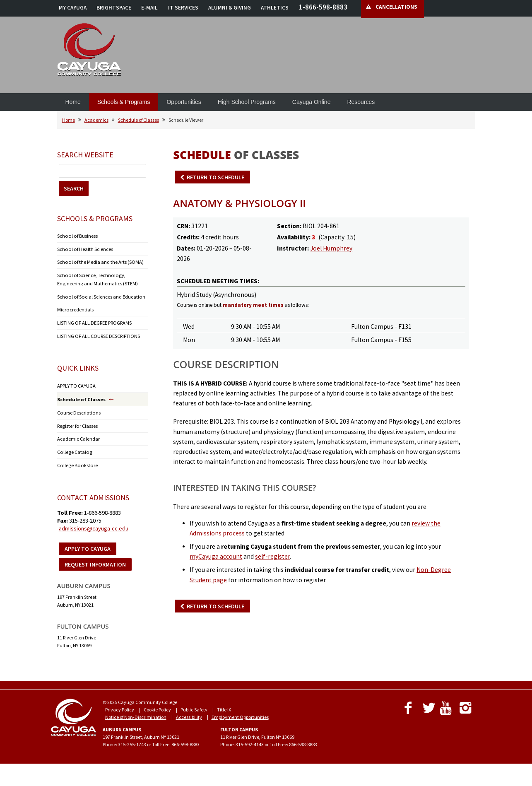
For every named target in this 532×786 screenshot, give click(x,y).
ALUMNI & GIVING (230, 8)
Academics (96, 120)
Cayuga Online (312, 102)
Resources (361, 102)
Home (73, 102)
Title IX (224, 705)
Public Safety (194, 705)
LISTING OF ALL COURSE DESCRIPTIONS (99, 334)
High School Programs (247, 102)
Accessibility (189, 713)
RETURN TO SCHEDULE (215, 177)
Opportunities (184, 102)
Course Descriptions (78, 410)
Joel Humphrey (331, 248)
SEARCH (74, 188)
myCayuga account (216, 556)
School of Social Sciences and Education (99, 295)
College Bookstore (76, 461)
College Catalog (73, 448)
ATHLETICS (275, 8)
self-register (272, 556)
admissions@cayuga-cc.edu (94, 524)
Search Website (85, 155)
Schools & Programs (124, 102)
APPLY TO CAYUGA (76, 383)
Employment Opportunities (240, 713)
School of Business (76, 236)
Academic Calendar (78, 435)
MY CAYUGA (73, 8)
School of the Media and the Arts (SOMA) (99, 262)
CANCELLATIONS (396, 7)
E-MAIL (149, 8)
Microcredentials (75, 308)
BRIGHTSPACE (114, 8)
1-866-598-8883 (323, 7)
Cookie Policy (157, 705)
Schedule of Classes (138, 120)
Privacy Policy (120, 705)
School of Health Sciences (84, 249)
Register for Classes (77, 423)
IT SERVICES (183, 8)
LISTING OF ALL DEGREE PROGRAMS (94, 321)
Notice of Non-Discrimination (136, 713)
